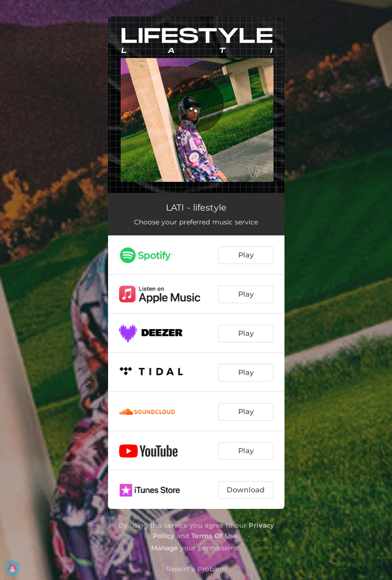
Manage (165, 548)
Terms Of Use (214, 536)
